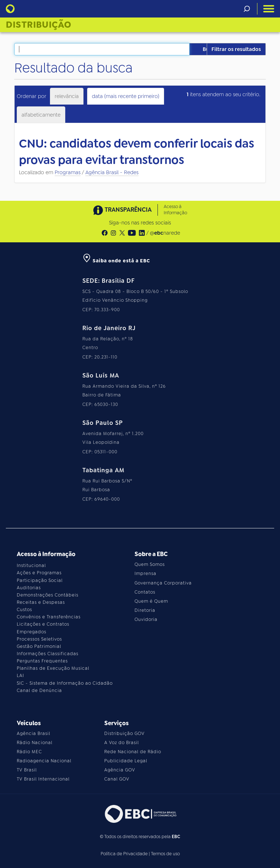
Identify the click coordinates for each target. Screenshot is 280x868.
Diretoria (145, 610)
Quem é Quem (151, 601)
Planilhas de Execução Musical (53, 668)
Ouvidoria (146, 619)
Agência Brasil (34, 734)
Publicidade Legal (126, 761)
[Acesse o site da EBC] (140, 814)
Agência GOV (120, 770)
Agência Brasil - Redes (112, 172)
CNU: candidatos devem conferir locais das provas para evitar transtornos (137, 152)
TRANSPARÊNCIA (122, 210)
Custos (24, 610)
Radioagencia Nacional (44, 761)
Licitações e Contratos (43, 624)
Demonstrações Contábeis (48, 595)
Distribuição (39, 25)
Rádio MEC (29, 752)
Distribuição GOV (125, 734)
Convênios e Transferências (49, 617)
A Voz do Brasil (122, 743)
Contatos (145, 592)
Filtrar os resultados (236, 49)
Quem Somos (150, 564)
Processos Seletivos (39, 639)
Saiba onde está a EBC (116, 261)
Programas (68, 172)
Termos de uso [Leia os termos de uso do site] (165, 854)
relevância (67, 96)
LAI (20, 676)
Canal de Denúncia (39, 691)
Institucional (31, 566)
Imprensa (145, 574)
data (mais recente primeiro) (126, 96)
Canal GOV (117, 779)
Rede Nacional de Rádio (133, 752)
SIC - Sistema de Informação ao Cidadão (65, 683)
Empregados (32, 632)
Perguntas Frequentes (42, 661)
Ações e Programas (39, 573)
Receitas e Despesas (41, 602)
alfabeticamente (41, 115)
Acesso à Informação (175, 210)
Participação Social (40, 580)
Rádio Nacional (35, 743)
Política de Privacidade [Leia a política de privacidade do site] (124, 854)
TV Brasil (27, 770)
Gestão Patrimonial (39, 646)
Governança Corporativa (163, 583)
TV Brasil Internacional (43, 779)
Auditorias (29, 588)
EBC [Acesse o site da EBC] (176, 837)
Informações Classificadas (48, 654)
